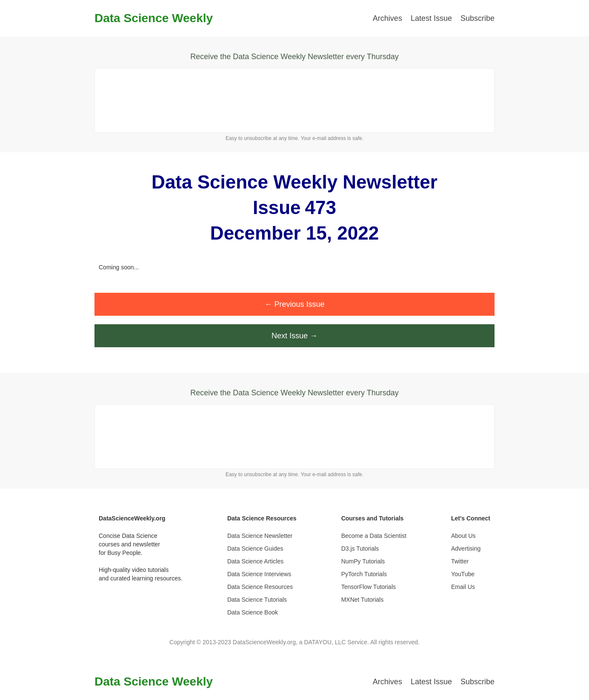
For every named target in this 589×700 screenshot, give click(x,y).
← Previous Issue (294, 304)
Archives (387, 18)
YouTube (463, 574)
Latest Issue (431, 18)
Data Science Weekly (154, 18)
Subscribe (477, 18)
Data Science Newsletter (260, 536)
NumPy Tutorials (363, 561)
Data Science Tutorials (257, 600)
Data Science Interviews (259, 574)
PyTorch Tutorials (364, 574)
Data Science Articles (255, 561)
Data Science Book (253, 612)
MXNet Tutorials (363, 600)
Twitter (460, 561)
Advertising (466, 549)
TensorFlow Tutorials (369, 587)
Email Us (463, 587)
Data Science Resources (260, 587)
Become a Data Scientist (374, 536)
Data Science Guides (255, 549)
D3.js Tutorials (360, 549)
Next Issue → (294, 336)
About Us (463, 536)
